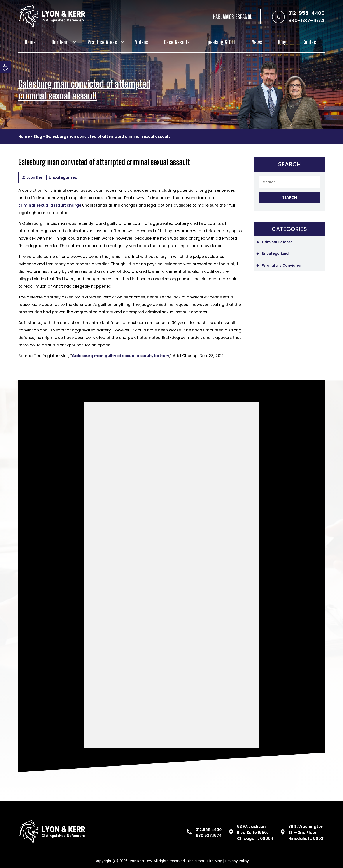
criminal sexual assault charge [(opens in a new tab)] (50, 205)
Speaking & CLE (221, 42)
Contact (310, 42)
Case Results (177, 42)
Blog (282, 42)
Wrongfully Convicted (282, 265)
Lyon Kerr (35, 178)
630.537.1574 (209, 835)
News (257, 42)
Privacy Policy (237, 861)
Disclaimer (195, 861)
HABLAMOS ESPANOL (233, 17)
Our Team (61, 42)
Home (30, 42)
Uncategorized (63, 178)
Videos (142, 42)
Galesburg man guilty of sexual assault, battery (121, 356)
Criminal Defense (277, 242)
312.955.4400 (209, 830)
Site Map (215, 861)
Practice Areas (102, 42)
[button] (6, 67)
